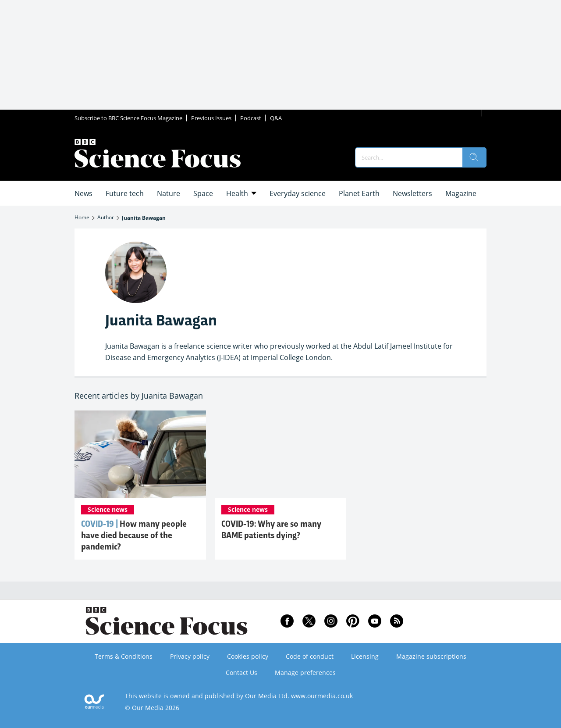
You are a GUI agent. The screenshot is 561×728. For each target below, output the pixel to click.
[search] (474, 157)
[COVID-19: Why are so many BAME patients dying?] (280, 454)
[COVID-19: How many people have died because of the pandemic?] (140, 454)
